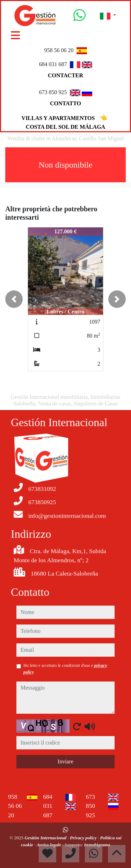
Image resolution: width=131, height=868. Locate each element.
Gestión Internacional (46, 838)
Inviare (65, 761)
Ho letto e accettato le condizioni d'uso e (65, 669)
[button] (14, 299)
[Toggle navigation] (15, 35)
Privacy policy (84, 838)
